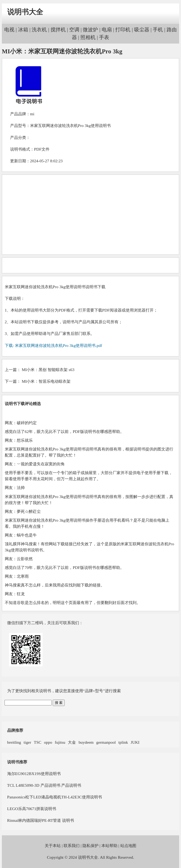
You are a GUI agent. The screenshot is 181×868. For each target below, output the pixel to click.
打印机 (123, 30)
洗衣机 (39, 30)
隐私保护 (90, 846)
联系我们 (72, 846)
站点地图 (128, 846)
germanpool (106, 742)
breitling (14, 742)
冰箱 (23, 30)
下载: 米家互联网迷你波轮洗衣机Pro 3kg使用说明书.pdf (54, 345)
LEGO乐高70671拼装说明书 (32, 809)
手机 (158, 30)
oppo (48, 742)
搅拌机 (58, 30)
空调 (74, 30)
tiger (27, 742)
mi (32, 114)
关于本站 (53, 846)
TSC (38, 742)
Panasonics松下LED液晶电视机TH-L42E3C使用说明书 (55, 797)
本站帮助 (109, 846)
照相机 (88, 37)
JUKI (135, 742)
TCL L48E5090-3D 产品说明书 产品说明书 (44, 785)
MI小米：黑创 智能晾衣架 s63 (48, 370)
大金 (72, 742)
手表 (104, 37)
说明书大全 (25, 12)
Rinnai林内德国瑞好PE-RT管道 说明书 (41, 820)
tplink (123, 742)
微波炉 (90, 30)
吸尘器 (142, 30)
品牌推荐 (15, 730)
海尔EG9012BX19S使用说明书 (34, 774)
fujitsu (60, 742)
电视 (9, 30)
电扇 (107, 30)
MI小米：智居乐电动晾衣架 (46, 381)
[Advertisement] (90, 215)
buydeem (86, 742)
